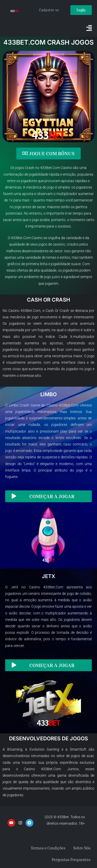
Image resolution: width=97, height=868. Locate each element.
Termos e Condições (48, 848)
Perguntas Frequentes (71, 859)
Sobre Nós (82, 848)
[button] (89, 28)
